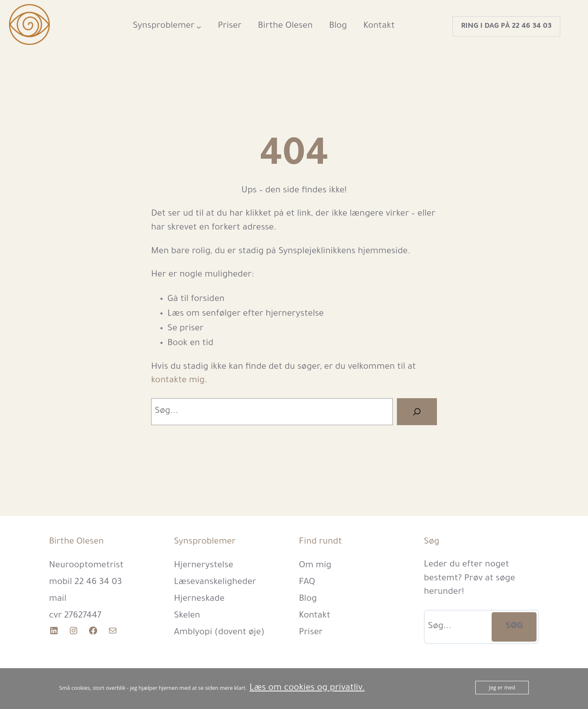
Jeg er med (502, 687)
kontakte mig (178, 381)
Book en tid (190, 344)
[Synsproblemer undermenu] (199, 27)
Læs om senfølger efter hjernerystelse (246, 314)
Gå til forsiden (196, 300)
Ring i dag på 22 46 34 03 (506, 27)
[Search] (417, 412)
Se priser (185, 329)
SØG (514, 627)
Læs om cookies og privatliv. (307, 689)
